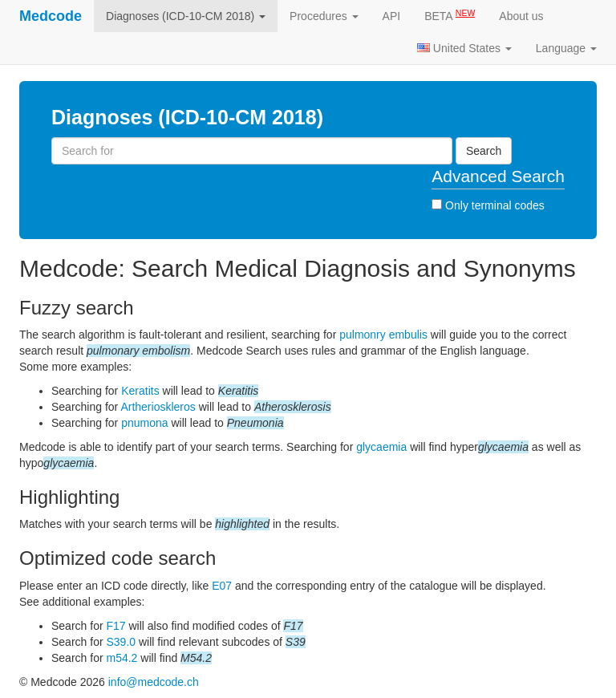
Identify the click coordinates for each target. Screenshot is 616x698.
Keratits (140, 391)
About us (521, 16)
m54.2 (122, 658)
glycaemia (381, 447)
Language (566, 48)
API (392, 16)
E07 (222, 586)
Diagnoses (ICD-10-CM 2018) (186, 16)
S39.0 (121, 642)
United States (464, 48)
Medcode (51, 16)
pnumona (144, 423)
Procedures (324, 16)
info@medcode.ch (154, 682)
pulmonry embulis (383, 335)
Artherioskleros (158, 407)
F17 (115, 626)
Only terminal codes (488, 205)
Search (484, 151)
